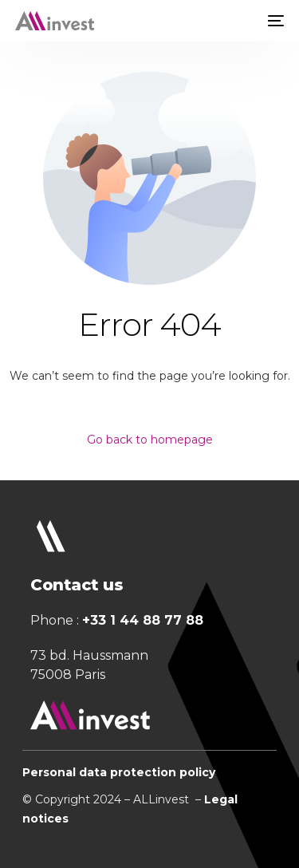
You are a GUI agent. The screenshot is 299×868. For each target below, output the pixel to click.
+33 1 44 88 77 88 (143, 620)
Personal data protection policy (119, 772)
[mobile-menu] (274, 21)
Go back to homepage (150, 440)
